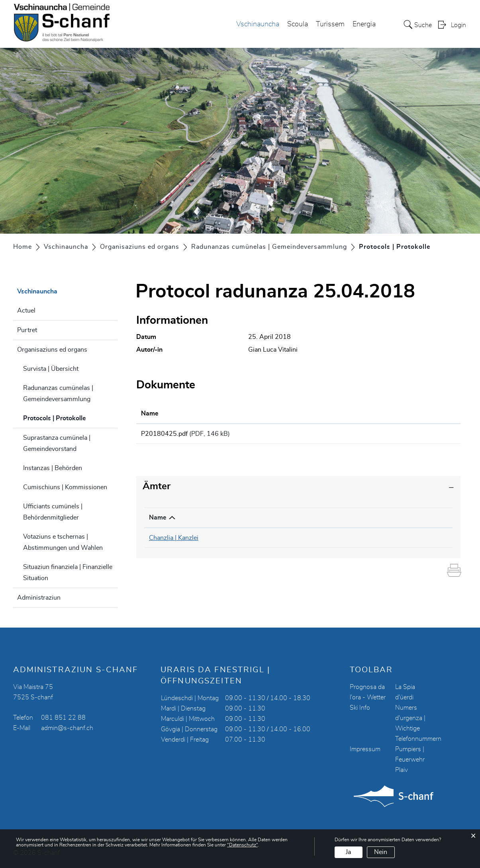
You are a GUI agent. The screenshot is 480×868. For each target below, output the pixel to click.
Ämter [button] (157, 489)
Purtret (27, 330)
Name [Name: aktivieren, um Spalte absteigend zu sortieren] (158, 520)
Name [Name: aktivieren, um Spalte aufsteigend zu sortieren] (150, 413)
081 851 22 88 (63, 718)
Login (458, 25)
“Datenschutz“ (242, 845)
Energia (364, 24)
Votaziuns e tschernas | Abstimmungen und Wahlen (63, 542)
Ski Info (360, 708)
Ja (348, 852)
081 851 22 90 (271, 541)
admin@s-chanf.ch (67, 728)
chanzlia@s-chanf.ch (370, 541)
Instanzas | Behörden (53, 468)
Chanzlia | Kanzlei (174, 541)
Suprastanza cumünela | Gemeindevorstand (57, 443)
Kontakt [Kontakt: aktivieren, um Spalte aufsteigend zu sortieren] (353, 520)
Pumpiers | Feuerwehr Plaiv (410, 760)
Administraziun (39, 598)
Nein (381, 852)
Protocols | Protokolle (71, 417)
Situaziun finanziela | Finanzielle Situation (68, 573)
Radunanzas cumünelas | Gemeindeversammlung (58, 394)
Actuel (26, 311)
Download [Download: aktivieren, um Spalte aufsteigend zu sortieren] (383, 413)
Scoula (298, 24)
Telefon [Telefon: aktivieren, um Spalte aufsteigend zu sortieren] (260, 520)
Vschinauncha (258, 24)
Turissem (330, 24)
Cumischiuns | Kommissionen (65, 487)
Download (411, 435)
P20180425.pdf (164, 434)
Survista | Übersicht (51, 369)
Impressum (365, 749)
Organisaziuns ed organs (52, 350)
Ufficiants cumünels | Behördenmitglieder (53, 512)
